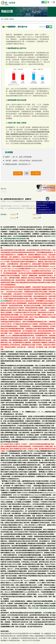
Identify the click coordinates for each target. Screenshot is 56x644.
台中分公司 (14, 218)
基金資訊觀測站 (51, 608)
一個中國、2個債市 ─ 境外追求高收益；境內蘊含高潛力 (23, 161)
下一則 (35, 173)
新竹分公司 (37, 214)
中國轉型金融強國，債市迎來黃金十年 (18, 164)
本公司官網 (4, 301)
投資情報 (6, 19)
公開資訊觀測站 (8, 239)
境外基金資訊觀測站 (20, 239)
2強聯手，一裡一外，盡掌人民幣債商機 (18, 157)
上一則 (18, 173)
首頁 (2, 19)
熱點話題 (12, 19)
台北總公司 (14, 214)
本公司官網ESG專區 (37, 608)
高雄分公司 (37, 218)
